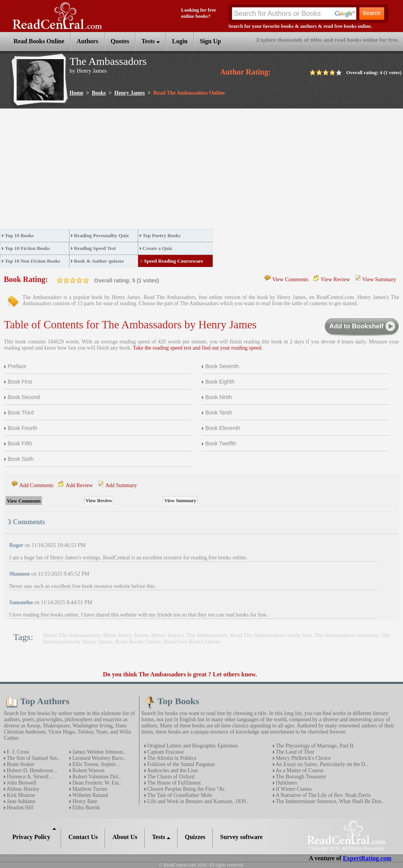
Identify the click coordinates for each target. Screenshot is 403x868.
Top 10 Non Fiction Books (33, 261)
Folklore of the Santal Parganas (180, 764)
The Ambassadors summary (346, 635)
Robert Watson (88, 770)
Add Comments (36, 485)
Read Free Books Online (192, 642)
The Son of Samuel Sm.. (32, 758)
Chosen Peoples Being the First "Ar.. (186, 789)
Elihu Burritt (86, 808)
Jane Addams (20, 801)
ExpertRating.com (367, 858)
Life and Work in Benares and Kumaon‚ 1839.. (197, 801)
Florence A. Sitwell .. (29, 777)
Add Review (79, 485)
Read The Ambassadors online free (271, 635)
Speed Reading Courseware (174, 261)
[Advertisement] (124, 171)
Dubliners (286, 783)
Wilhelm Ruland (90, 795)
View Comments (290, 279)
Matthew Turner (89, 789)
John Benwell (21, 783)
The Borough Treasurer (300, 777)
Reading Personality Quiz (101, 235)
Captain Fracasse (165, 752)
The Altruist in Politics (171, 758)
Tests (151, 41)
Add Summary (121, 485)
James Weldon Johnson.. (98, 752)
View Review (335, 279)
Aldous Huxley (22, 789)
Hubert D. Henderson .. (31, 770)
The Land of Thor (294, 752)
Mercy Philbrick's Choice (303, 758)
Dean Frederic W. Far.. (96, 783)
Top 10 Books (19, 235)
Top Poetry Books (161, 235)
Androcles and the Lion (172, 770)
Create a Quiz (157, 248)
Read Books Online (138, 642)
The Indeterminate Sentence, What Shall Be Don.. (329, 801)
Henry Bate (84, 801)
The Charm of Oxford (170, 777)
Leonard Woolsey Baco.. (98, 758)
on (60, 280)
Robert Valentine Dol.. (96, 777)
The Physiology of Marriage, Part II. (314, 746)
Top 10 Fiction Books (28, 248)
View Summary (379, 279)
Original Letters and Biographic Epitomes (192, 746)
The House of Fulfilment (173, 783)
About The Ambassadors (71, 635)
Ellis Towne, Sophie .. (96, 764)
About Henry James (125, 635)
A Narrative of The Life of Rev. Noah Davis (323, 795)
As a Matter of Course (299, 770)
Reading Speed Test (95, 248)
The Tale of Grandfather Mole (179, 795)
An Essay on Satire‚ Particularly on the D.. (321, 764)
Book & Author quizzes (99, 261)
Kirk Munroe (20, 795)
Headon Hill (19, 808)
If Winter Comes (293, 789)
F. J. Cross (17, 752)
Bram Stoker (20, 764)
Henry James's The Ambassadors (189, 635)
